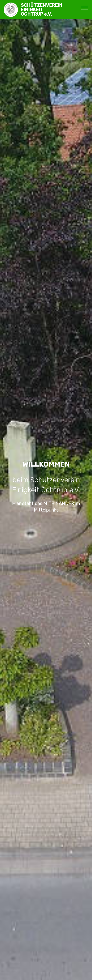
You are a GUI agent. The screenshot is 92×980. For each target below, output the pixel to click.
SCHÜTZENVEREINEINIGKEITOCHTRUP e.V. (42, 10)
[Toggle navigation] (85, 8)
